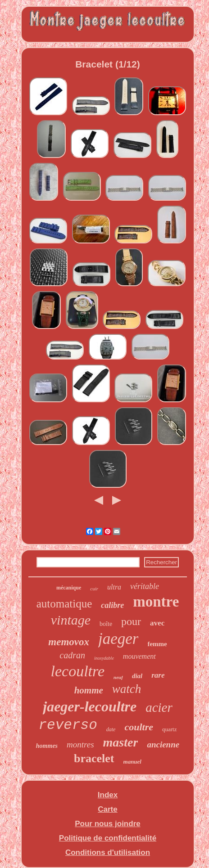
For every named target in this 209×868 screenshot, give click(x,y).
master (121, 742)
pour (131, 621)
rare (158, 675)
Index (108, 795)
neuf (118, 677)
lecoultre (78, 671)
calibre (112, 605)
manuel (132, 762)
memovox (69, 642)
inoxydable (104, 658)
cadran (72, 655)
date (111, 729)
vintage (71, 620)
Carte (107, 809)
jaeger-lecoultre (90, 706)
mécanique (69, 588)
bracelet (94, 758)
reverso (68, 725)
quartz (169, 729)
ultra (114, 587)
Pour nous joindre (107, 824)
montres (80, 744)
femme (157, 644)
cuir (94, 589)
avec (157, 623)
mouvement (139, 656)
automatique (64, 604)
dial (137, 676)
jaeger (118, 639)
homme (89, 690)
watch (127, 689)
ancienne (163, 744)
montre (156, 602)
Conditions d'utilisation (108, 852)
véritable (145, 586)
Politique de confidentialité (108, 838)
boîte (106, 624)
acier (159, 707)
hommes (47, 746)
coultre (139, 727)
